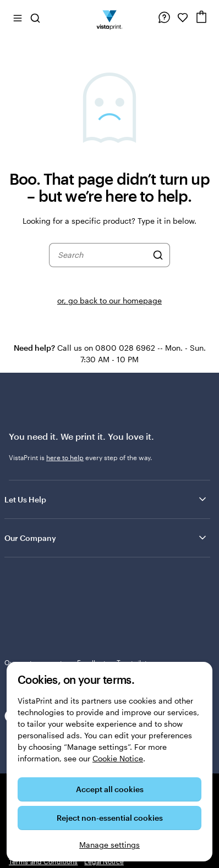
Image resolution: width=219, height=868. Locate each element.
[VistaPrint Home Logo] (110, 18)
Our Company (106, 538)
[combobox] (102, 255)
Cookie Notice (118, 758)
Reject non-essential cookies (110, 818)
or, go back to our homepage (109, 300)
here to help (65, 457)
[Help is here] (164, 18)
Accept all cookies (110, 789)
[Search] (158, 255)
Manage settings (109, 845)
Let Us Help (106, 499)
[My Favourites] (183, 18)
